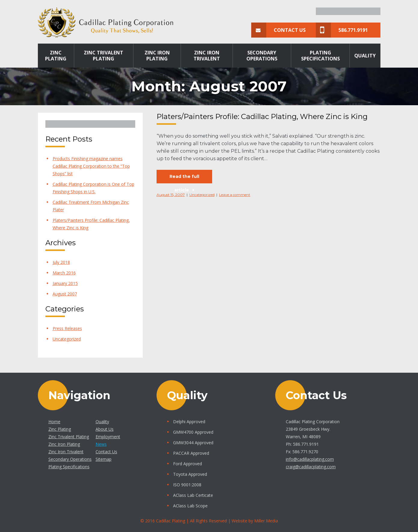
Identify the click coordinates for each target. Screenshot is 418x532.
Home (54, 422)
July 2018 (61, 262)
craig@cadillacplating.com (311, 467)
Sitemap (104, 459)
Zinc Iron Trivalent (207, 56)
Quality (365, 56)
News (101, 444)
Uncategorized (67, 339)
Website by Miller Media (255, 521)
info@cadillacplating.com (310, 459)
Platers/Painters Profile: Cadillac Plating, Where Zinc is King (262, 116)
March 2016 (64, 273)
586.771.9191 (342, 30)
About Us (105, 429)
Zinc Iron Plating (157, 56)
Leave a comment (235, 195)
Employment (108, 437)
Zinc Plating (56, 56)
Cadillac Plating (171, 521)
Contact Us (278, 30)
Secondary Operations (262, 56)
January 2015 (65, 283)
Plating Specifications (320, 56)
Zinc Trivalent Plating (104, 56)
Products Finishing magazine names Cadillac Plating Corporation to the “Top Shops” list (91, 166)
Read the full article (184, 179)
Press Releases (67, 328)
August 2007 (65, 294)
